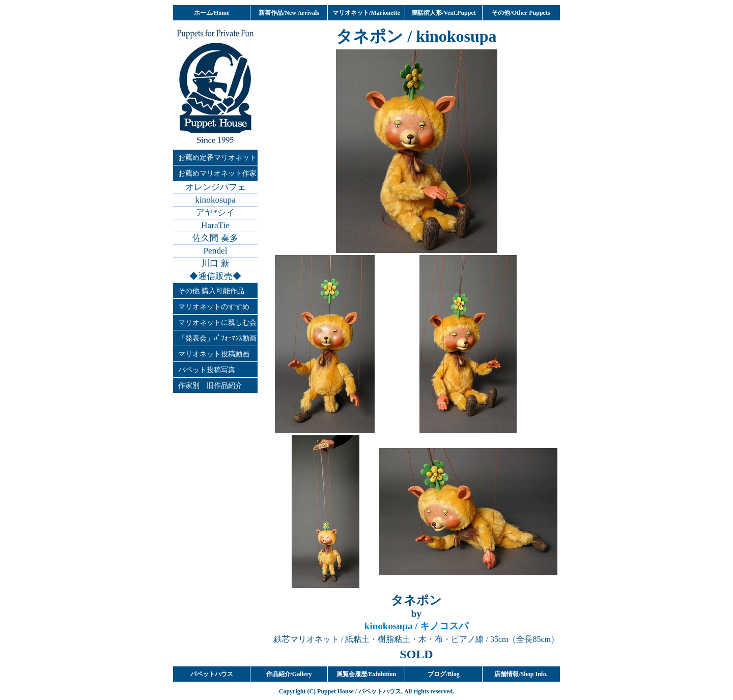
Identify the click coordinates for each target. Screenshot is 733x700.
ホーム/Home (212, 13)
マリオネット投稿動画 (214, 354)
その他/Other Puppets (521, 13)
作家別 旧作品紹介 (210, 385)
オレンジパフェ (216, 187)
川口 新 (215, 263)
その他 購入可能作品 (211, 291)
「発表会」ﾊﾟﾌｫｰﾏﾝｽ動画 (217, 338)
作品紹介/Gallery (289, 674)
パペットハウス (212, 674)
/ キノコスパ (417, 626)
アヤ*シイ (216, 213)
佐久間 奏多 (215, 238)
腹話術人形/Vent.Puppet (444, 13)
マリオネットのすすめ (214, 306)
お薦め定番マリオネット (217, 157)
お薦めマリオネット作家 (217, 173)
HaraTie (215, 225)
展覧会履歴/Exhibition (366, 674)
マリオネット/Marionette (366, 13)
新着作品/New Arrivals (289, 13)
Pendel (216, 251)
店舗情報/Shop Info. (521, 674)
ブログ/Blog (444, 674)
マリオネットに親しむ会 (217, 322)
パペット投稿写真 (207, 370)
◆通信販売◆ (215, 276)
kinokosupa (215, 200)
